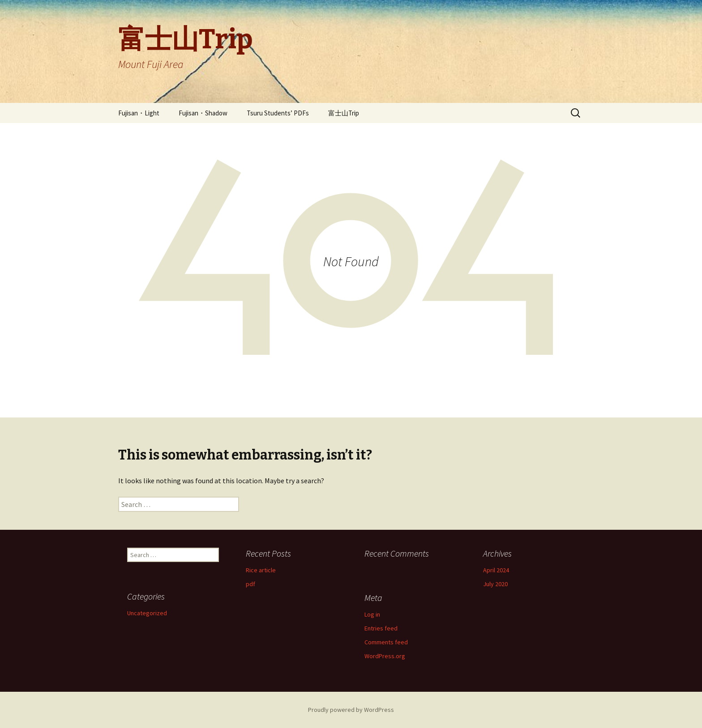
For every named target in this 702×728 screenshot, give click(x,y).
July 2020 (495, 584)
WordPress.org (385, 656)
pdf (250, 584)
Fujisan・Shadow (203, 113)
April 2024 (496, 570)
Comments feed (386, 642)
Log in (372, 614)
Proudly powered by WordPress (351, 710)
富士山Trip (344, 113)
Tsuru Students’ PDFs (278, 113)
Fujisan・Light (139, 113)
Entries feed (381, 628)
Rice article (261, 570)
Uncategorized (147, 613)
